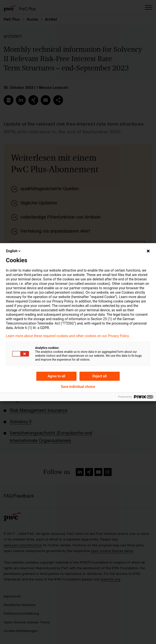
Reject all (100, 376)
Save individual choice (78, 387)
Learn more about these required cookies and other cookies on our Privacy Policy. (68, 336)
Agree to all (56, 376)
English (14, 251)
